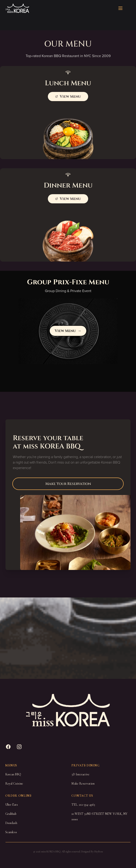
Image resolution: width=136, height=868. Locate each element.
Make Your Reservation (68, 484)
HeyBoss (99, 851)
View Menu (68, 331)
